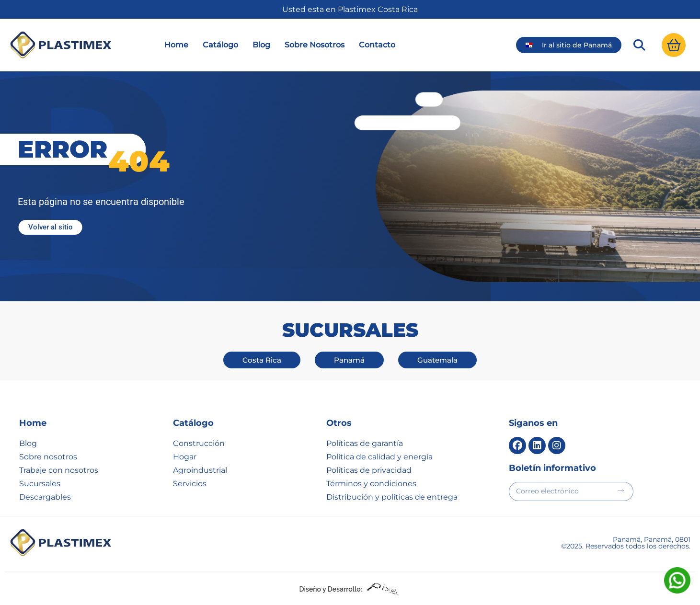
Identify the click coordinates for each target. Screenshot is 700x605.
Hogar (185, 457)
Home (176, 45)
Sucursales (40, 484)
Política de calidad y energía (379, 457)
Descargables (45, 497)
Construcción (199, 443)
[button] (639, 45)
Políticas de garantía (365, 443)
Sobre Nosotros (315, 45)
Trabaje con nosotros (59, 470)
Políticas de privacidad (369, 470)
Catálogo (220, 45)
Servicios (190, 484)
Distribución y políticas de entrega (392, 497)
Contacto (377, 45)
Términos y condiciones (371, 484)
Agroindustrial (200, 470)
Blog (261, 45)
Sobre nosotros (48, 457)
